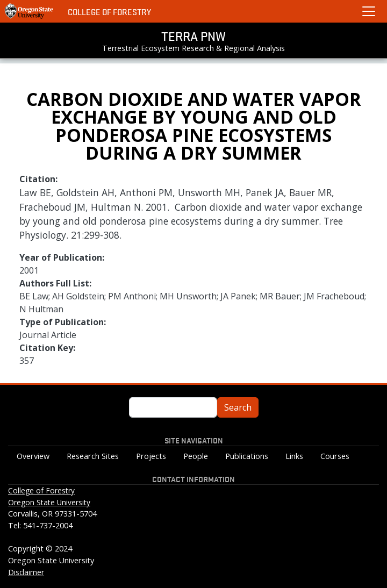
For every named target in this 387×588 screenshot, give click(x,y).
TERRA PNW (193, 36)
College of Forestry (109, 12)
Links (294, 456)
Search (238, 407)
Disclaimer (26, 572)
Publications (247, 456)
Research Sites (93, 456)
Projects (151, 456)
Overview (33, 456)
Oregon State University (49, 502)
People (196, 456)
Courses (335, 456)
